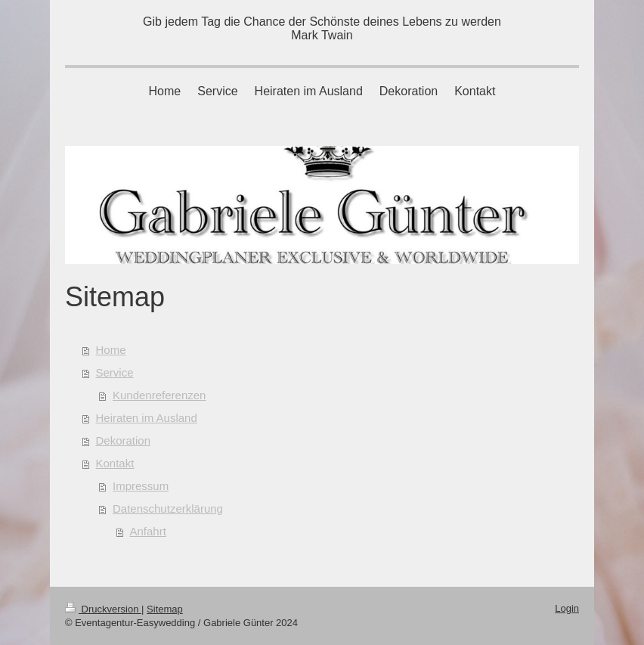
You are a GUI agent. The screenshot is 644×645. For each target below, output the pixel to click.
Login (567, 608)
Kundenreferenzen (159, 395)
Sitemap (165, 609)
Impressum (141, 486)
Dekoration (124, 440)
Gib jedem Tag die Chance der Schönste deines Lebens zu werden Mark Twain (322, 28)
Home (111, 350)
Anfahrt (148, 531)
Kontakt (115, 463)
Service (115, 372)
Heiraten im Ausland (147, 418)
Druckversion (103, 609)
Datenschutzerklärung (168, 509)
